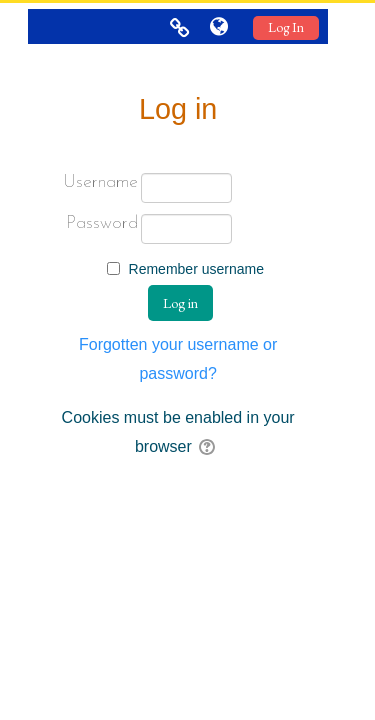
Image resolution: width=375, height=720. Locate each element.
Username (100, 182)
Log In (286, 27)
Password (102, 223)
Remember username (196, 269)
